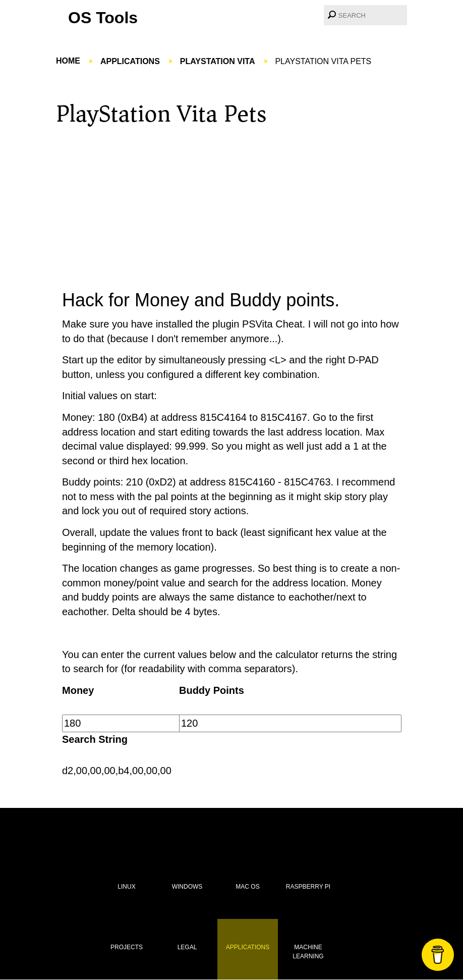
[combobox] (365, 15)
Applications (248, 947)
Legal (187, 947)
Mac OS (247, 887)
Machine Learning (308, 951)
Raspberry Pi (308, 887)
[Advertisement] (231, 205)
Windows (187, 887)
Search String (95, 739)
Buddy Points (212, 690)
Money (78, 690)
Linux (126, 887)
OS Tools (103, 18)
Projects (127, 947)
